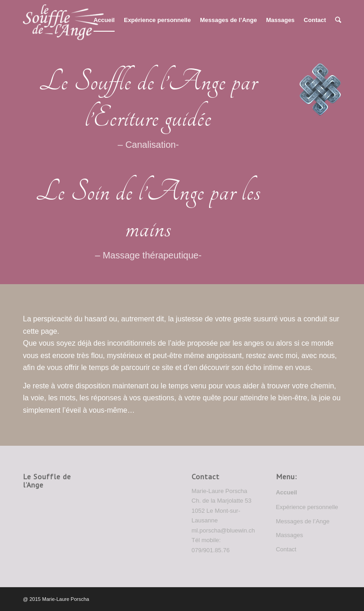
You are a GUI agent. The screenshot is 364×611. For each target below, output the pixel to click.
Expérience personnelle (307, 507)
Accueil (287, 492)
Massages (290, 535)
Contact (286, 549)
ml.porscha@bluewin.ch (223, 530)
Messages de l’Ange (303, 521)
